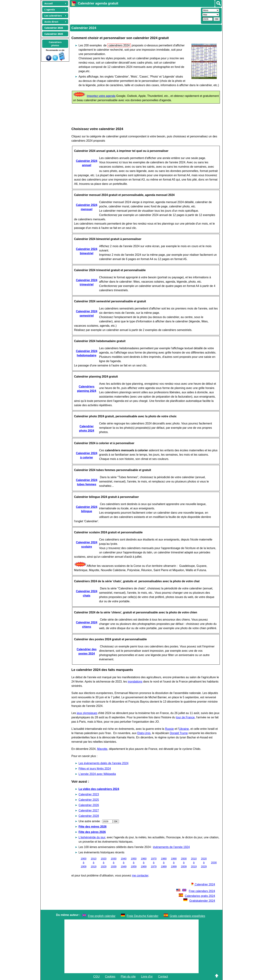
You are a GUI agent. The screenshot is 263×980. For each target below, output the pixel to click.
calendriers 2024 (119, 45)
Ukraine (184, 729)
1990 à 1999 (174, 862)
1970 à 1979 (154, 862)
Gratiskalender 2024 (199, 901)
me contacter (140, 875)
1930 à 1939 (114, 862)
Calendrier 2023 (89, 794)
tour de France (185, 717)
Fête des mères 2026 (93, 827)
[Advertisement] (135, 15)
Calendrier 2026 (89, 805)
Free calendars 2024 (195, 891)
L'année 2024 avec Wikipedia (97, 774)
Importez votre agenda (101, 96)
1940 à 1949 (124, 862)
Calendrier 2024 (203, 884)
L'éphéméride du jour (92, 837)
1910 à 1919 (94, 862)
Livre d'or (147, 977)
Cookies (110, 977)
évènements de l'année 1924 (171, 847)
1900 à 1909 (84, 862)
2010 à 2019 (194, 862)
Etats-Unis (144, 733)
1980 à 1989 (164, 862)
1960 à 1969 (144, 862)
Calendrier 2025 (89, 800)
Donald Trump (179, 733)
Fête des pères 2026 (92, 832)
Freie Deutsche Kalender (143, 916)
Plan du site (128, 977)
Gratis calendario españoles (187, 916)
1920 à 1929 (104, 862)
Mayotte (102, 749)
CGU (96, 977)
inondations (135, 682)
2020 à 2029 (204, 862)
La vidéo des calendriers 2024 (99, 789)
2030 (214, 863)
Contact (163, 977)
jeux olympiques (87, 713)
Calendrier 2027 (89, 810)
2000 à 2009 (184, 862)
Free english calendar (102, 916)
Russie (169, 729)
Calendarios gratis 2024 (197, 896)
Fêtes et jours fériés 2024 (95, 769)
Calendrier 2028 (89, 816)
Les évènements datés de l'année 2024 (104, 763)
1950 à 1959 (134, 862)
